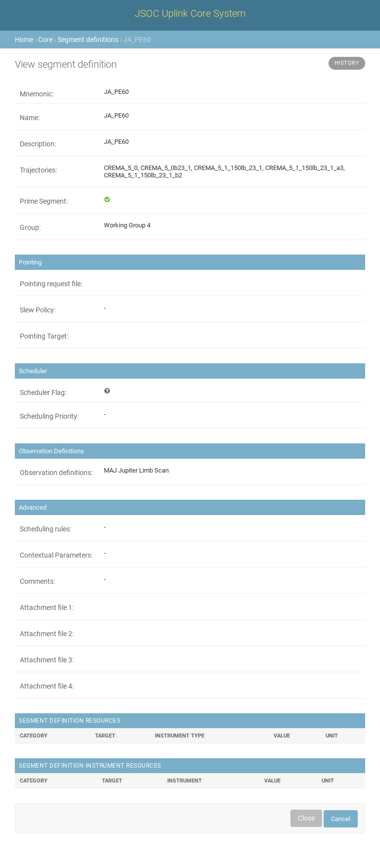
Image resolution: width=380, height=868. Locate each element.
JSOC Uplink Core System (190, 13)
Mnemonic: (37, 94)
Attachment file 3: (47, 660)
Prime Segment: (44, 201)
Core (45, 40)
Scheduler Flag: (43, 392)
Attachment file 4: (47, 686)
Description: (38, 144)
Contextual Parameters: (56, 555)
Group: (30, 227)
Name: (30, 118)
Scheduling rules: (46, 529)
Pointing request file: (51, 284)
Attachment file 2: (47, 634)
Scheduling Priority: (49, 416)
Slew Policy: (38, 310)
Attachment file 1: (47, 608)
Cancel (341, 819)
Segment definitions (88, 40)
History (347, 63)
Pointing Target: (44, 336)
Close (306, 818)
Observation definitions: (56, 473)
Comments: (37, 581)
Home (24, 40)
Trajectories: (38, 170)
